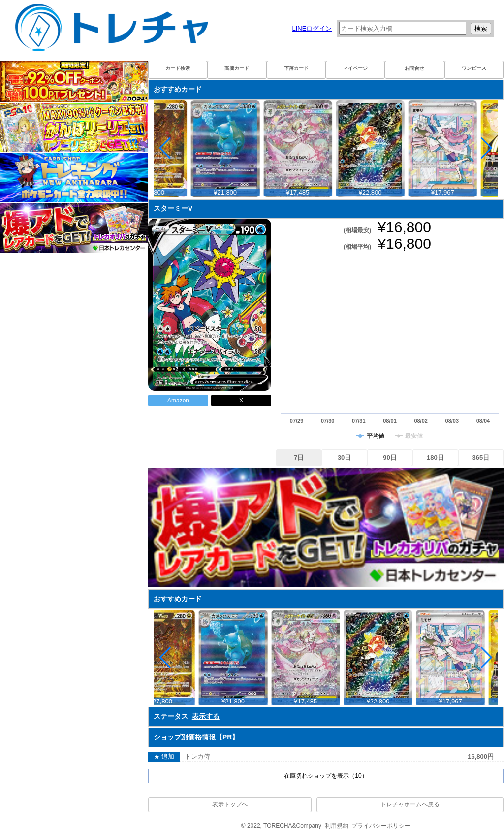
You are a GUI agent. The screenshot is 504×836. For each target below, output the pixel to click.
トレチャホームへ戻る (410, 804)
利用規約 (337, 826)
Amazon (178, 401)
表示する (206, 716)
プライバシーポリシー (381, 826)
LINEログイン (312, 28)
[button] (487, 148)
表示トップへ (230, 804)
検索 (481, 28)
